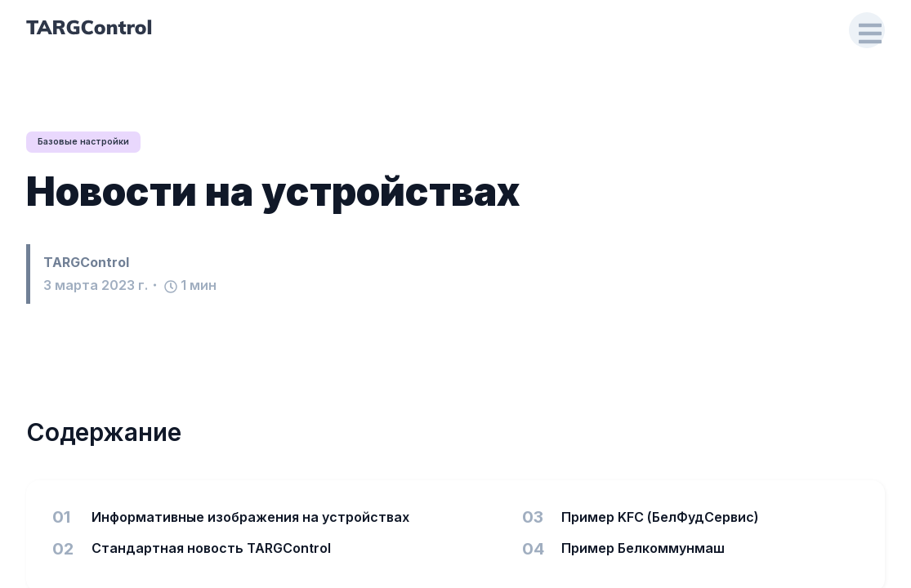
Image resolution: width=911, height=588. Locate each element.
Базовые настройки (89, 142)
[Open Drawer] (866, 31)
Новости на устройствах (273, 192)
